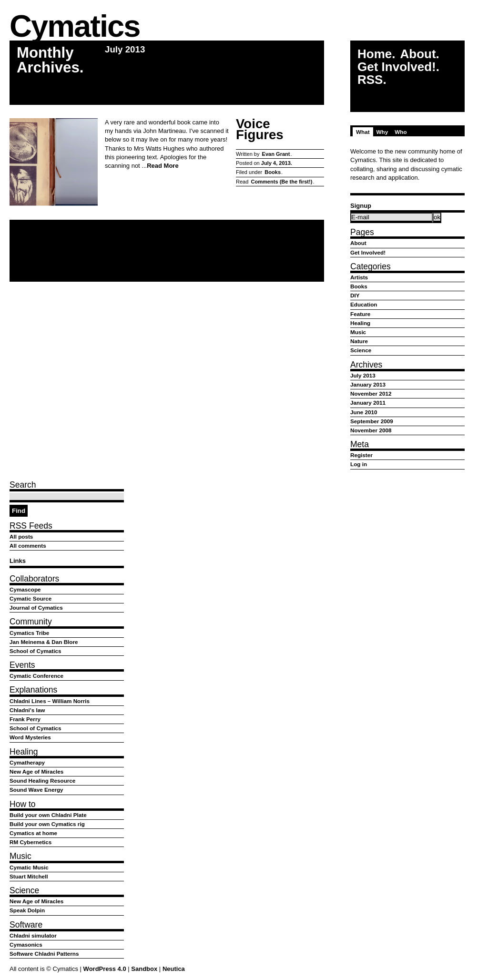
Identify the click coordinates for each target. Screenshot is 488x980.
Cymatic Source (30, 598)
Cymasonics (26, 944)
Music (358, 332)
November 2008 (371, 430)
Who (401, 132)
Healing (360, 323)
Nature (359, 341)
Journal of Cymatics (36, 607)
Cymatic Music (29, 867)
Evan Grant (276, 154)
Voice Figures (260, 129)
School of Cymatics (35, 651)
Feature (360, 314)
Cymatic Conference (36, 676)
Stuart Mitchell (29, 876)
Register (361, 455)
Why (382, 132)
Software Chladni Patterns (44, 954)
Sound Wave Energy (36, 790)
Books (273, 172)
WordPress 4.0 (105, 969)
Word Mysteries (30, 737)
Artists (359, 277)
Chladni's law (27, 710)
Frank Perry (25, 719)
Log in (359, 464)
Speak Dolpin (27, 910)
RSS (370, 80)
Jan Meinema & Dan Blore (44, 642)
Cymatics (75, 27)
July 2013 (363, 375)
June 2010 (364, 412)
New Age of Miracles (36, 771)
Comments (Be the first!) (281, 182)
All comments (28, 546)
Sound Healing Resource (42, 781)
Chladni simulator (33, 935)
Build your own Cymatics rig (47, 824)
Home (375, 54)
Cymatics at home (33, 833)
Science (361, 350)
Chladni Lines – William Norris (50, 701)
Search (23, 485)
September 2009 (372, 421)
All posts (21, 536)
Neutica (174, 969)
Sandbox (144, 969)
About (418, 54)
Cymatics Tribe (29, 633)
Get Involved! (397, 67)
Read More (163, 166)
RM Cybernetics (30, 842)
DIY (355, 295)
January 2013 (368, 384)
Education (364, 304)
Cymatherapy (27, 762)
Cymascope (25, 589)
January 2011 (368, 403)
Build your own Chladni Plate (48, 815)
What (363, 132)
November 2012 (371, 393)
